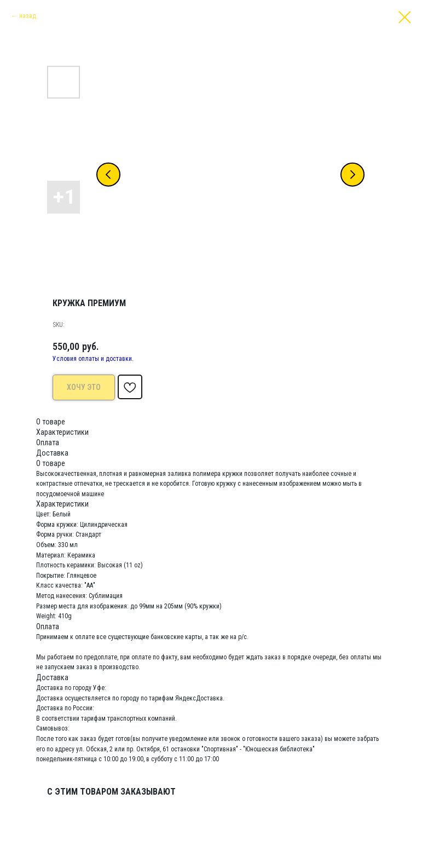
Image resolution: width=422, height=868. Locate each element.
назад (28, 16)
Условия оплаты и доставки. (93, 359)
